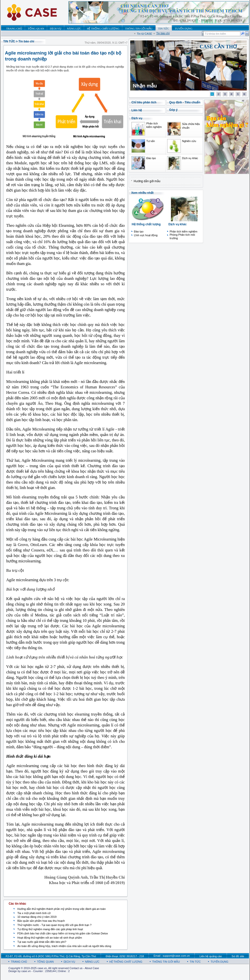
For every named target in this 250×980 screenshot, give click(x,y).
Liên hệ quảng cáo (211, 956)
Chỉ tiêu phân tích (144, 102)
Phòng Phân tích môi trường (182, 236)
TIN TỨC (9, 41)
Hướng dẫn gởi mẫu (147, 181)
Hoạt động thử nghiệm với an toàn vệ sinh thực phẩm (50, 938)
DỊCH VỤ (69, 962)
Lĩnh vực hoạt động (146, 235)
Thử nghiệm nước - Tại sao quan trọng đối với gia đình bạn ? (54, 925)
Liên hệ (137, 110)
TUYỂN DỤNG (219, 962)
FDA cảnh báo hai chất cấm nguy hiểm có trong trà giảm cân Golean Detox (63, 933)
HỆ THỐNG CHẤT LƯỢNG (126, 962)
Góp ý (173, 110)
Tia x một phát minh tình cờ (34, 913)
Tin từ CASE (144, 34)
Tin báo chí (163, 33)
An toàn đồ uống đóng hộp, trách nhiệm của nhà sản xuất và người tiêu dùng (64, 946)
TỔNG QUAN (45, 962)
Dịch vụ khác (190, 158)
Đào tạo (151, 158)
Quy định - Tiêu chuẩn (185, 102)
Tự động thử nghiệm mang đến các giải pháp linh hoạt (50, 929)
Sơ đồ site (238, 956)
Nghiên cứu (189, 141)
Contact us (76, 968)
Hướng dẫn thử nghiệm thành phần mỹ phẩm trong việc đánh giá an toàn (62, 909)
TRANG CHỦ (19, 962)
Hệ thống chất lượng (146, 224)
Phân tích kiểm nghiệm (184, 231)
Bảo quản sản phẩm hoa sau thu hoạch (41, 921)
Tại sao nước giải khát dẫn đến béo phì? (42, 942)
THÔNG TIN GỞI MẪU (166, 962)
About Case (92, 968)
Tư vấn (151, 141)
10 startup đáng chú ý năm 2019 (37, 917)
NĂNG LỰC (92, 962)
